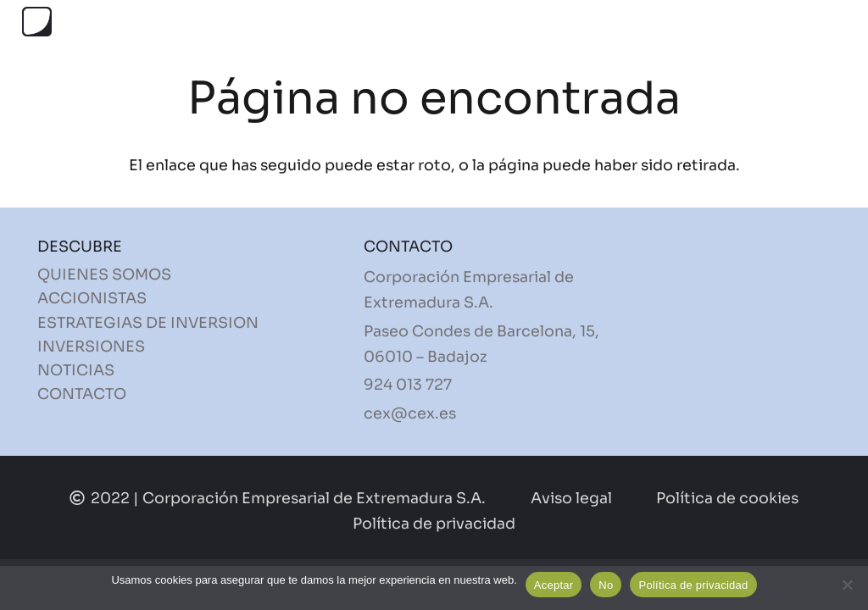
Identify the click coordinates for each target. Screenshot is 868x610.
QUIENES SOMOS (104, 274)
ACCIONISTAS (92, 298)
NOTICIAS (76, 370)
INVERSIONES (91, 347)
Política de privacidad (693, 585)
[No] (847, 585)
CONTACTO (82, 394)
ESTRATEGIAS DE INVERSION (148, 323)
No (606, 585)
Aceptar (554, 585)
